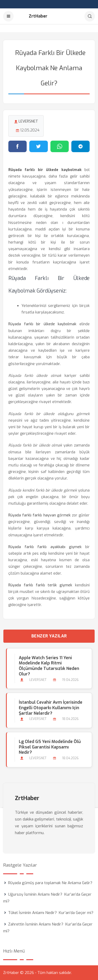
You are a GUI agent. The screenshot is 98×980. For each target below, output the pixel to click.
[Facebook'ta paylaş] (18, 146)
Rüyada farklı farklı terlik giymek (40, 585)
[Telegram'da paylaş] (80, 146)
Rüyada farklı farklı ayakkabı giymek (45, 547)
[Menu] (8, 16)
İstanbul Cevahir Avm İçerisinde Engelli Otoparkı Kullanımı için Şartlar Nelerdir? (51, 708)
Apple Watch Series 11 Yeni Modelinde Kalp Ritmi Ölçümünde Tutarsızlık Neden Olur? (49, 666)
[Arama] (90, 16)
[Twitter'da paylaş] (38, 146)
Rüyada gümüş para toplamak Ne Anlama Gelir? (50, 883)
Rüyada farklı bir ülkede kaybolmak (42, 324)
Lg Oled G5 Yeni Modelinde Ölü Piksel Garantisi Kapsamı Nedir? (50, 747)
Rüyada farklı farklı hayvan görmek (39, 515)
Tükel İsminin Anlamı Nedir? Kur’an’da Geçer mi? (51, 913)
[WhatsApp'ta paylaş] (60, 146)
